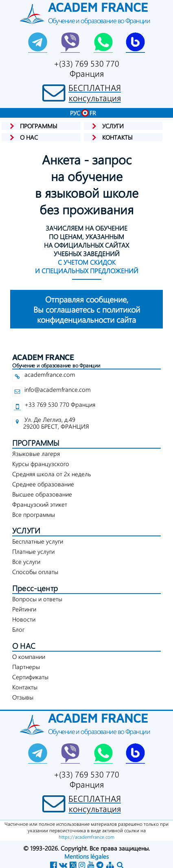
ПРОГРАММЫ (36, 443)
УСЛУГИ (26, 530)
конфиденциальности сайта (86, 309)
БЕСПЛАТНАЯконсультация (95, 93)
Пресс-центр (35, 588)
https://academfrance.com (86, 837)
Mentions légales (86, 856)
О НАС (24, 646)
